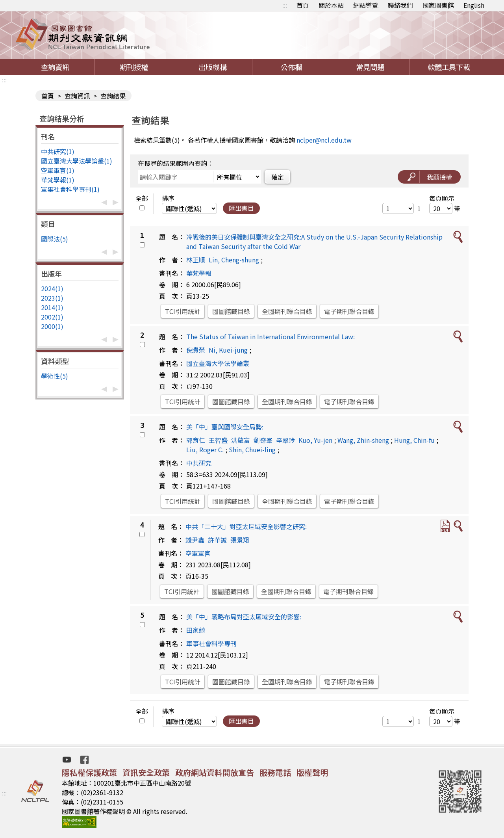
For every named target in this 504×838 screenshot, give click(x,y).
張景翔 (240, 540)
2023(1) (52, 298)
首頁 (303, 5)
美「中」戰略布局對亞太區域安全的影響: (244, 617)
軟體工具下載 (449, 67)
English (474, 5)
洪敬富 (241, 440)
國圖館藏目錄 (231, 311)
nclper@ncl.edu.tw (324, 140)
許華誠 (217, 540)
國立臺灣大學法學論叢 (218, 363)
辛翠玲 (285, 440)
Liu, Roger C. (205, 450)
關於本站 (331, 5)
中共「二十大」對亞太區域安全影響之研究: (246, 526)
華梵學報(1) (58, 180)
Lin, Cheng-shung (234, 260)
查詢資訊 (55, 67)
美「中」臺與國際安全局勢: (225, 427)
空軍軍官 (198, 553)
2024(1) (52, 288)
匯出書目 (241, 208)
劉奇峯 (263, 440)
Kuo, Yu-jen (315, 440)
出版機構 (213, 67)
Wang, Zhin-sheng (363, 440)
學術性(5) (55, 376)
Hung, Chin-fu (414, 440)
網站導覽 (366, 5)
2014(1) (52, 307)
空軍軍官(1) (58, 170)
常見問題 (370, 67)
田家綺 (196, 630)
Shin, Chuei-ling (252, 450)
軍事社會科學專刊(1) (70, 189)
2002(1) (52, 317)
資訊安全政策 (146, 772)
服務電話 (275, 772)
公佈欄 (291, 67)
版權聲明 (312, 772)
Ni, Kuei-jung (228, 350)
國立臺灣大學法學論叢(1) (77, 161)
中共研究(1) (58, 151)
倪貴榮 (196, 350)
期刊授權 (134, 67)
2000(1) (52, 326)
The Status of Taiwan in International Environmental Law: (271, 336)
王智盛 (218, 440)
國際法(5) (55, 239)
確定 (278, 177)
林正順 (196, 260)
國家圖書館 (438, 5)
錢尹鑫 (195, 540)
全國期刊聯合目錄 (287, 311)
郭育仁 (196, 440)
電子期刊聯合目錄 (349, 311)
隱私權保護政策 (89, 772)
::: (285, 5)
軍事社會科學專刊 (211, 643)
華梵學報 (199, 273)
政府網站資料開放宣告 (215, 772)
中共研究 (199, 463)
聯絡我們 (400, 5)
